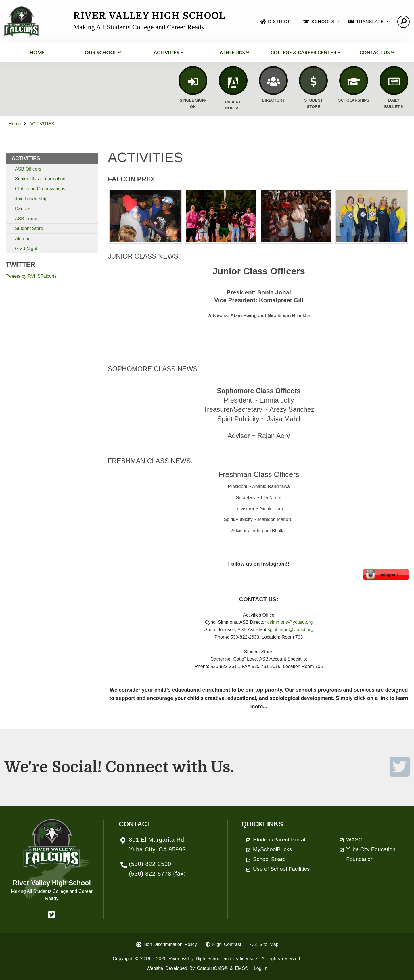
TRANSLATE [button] (371, 21)
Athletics (234, 52)
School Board (269, 859)
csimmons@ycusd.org (290, 622)
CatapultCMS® (212, 968)
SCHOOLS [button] (324, 21)
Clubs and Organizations (40, 189)
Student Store (29, 228)
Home (37, 52)
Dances (23, 209)
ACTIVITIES (168, 52)
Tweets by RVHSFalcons (31, 276)
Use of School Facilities (281, 869)
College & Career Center (305, 52)
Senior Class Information (40, 179)
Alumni (22, 239)
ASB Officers (28, 169)
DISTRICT (279, 21)
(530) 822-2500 (150, 864)
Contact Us (377, 52)
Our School (103, 52)
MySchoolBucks (272, 849)
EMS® (241, 968)
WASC (354, 840)
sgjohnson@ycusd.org (291, 630)
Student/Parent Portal (279, 840)
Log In (261, 968)
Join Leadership (31, 199)
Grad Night (26, 249)
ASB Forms (27, 219)
